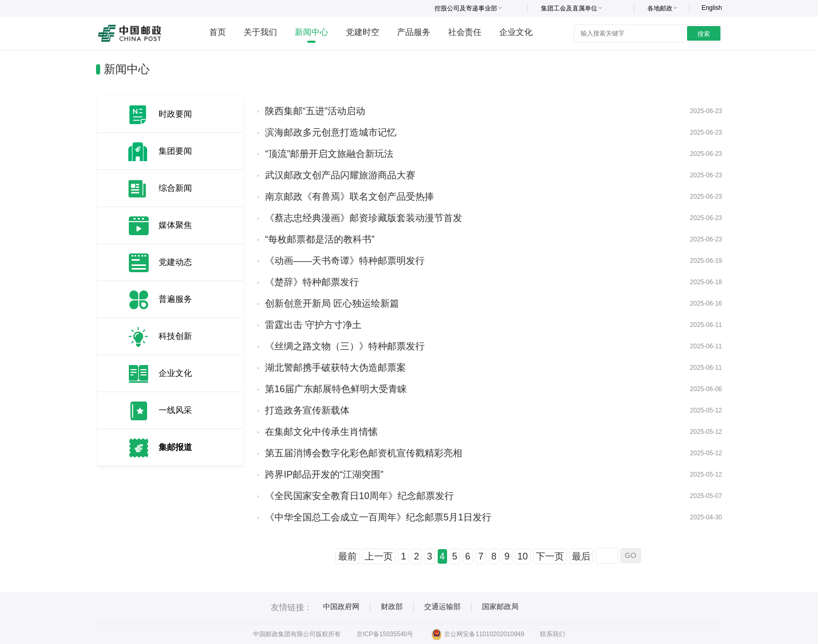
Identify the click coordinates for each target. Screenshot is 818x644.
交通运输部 (442, 606)
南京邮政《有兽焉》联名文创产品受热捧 (350, 197)
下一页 (550, 556)
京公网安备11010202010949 (478, 634)
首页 (218, 32)
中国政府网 (341, 606)
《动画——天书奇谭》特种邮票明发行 (345, 261)
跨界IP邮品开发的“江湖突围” (324, 475)
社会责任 (465, 32)
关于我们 (260, 32)
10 (523, 556)
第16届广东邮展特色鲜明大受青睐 (336, 389)
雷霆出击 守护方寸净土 (313, 325)
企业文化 (516, 32)
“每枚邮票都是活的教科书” (320, 239)
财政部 (392, 606)
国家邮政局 (500, 606)
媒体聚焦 (175, 225)
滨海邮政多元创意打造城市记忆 (331, 132)
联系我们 (552, 634)
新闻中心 (311, 32)
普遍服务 (175, 299)
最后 (581, 556)
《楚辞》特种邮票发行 (312, 282)
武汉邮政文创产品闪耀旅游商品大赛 (340, 175)
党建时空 (363, 32)
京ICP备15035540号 (385, 634)
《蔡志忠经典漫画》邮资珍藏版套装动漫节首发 (364, 218)
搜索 (704, 34)
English (712, 8)
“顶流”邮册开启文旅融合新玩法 (329, 154)
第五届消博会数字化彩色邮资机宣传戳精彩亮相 (364, 453)
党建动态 (175, 262)
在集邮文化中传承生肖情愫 (321, 432)
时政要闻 (175, 114)
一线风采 (175, 410)
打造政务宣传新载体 (307, 410)
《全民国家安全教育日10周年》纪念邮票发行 (359, 496)
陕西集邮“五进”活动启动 (315, 111)
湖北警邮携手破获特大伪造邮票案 (335, 368)
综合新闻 (175, 188)
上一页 (379, 556)
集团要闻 (175, 151)
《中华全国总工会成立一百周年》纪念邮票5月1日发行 (378, 517)
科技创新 (175, 336)
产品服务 (414, 32)
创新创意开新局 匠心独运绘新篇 (332, 303)
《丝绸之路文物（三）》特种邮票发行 (345, 346)
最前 (347, 556)
